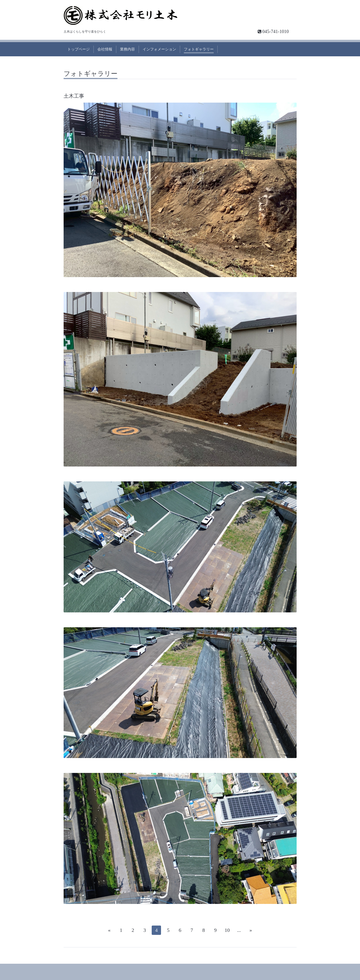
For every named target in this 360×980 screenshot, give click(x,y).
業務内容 (127, 49)
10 (227, 930)
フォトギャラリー (199, 49)
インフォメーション (159, 49)
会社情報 (105, 49)
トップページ (79, 49)
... (239, 930)
